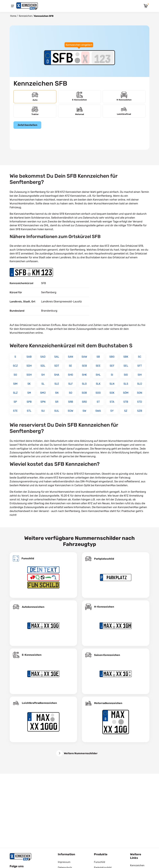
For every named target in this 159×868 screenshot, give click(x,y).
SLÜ (140, 384)
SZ (126, 411)
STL (29, 411)
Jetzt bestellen (27, 125)
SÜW (71, 411)
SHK (84, 375)
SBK (126, 357)
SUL (57, 411)
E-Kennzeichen (32, 655)
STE (15, 411)
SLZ (15, 393)
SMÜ (43, 393)
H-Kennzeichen (104, 607)
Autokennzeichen (33, 607)
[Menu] (13, 6)
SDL (43, 366)
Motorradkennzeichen (108, 703)
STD (140, 402)
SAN (71, 357)
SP (15, 402)
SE (71, 366)
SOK (112, 393)
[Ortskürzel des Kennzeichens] (63, 58)
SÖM (126, 393)
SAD (43, 357)
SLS (126, 384)
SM (29, 393)
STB (126, 402)
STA (112, 402)
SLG (84, 384)
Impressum (64, 862)
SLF (71, 384)
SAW (84, 357)
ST (98, 402)
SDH (29, 366)
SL (43, 384)
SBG (112, 357)
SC (140, 357)
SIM (15, 384)
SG (15, 375)
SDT (57, 366)
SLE (57, 384)
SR (57, 402)
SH (43, 375)
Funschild (28, 558)
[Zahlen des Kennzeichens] (103, 58)
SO (71, 393)
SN (57, 393)
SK (29, 384)
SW (84, 411)
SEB (84, 366)
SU (43, 411)
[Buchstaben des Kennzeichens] (86, 58)
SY (112, 411)
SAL (57, 357)
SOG (98, 393)
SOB (84, 393)
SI (112, 375)
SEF (112, 366)
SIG (126, 375)
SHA (57, 375)
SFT (140, 366)
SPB (29, 402)
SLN (112, 384)
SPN (43, 402)
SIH (140, 375)
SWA (98, 411)
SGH (29, 375)
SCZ (15, 366)
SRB (71, 402)
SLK (98, 384)
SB (98, 357)
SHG (71, 375)
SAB (29, 357)
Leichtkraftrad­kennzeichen (39, 703)
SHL (98, 375)
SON (140, 393)
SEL (126, 366)
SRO (84, 402)
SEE (98, 366)
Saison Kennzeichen (107, 655)
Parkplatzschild (104, 559)
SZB (140, 411)
